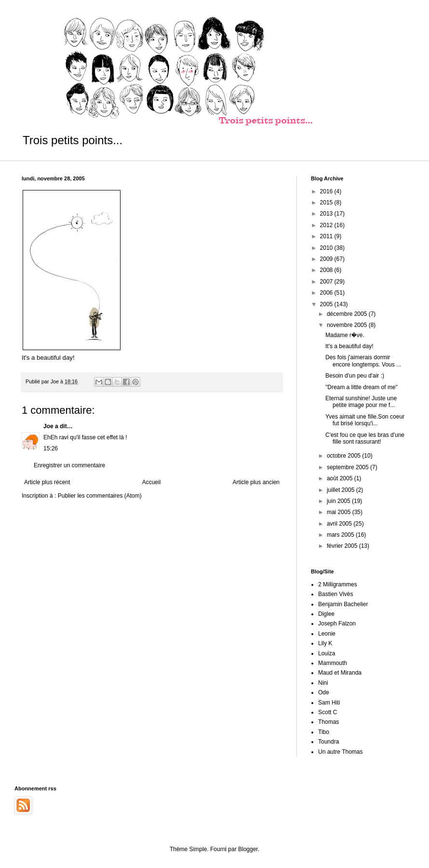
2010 (327, 248)
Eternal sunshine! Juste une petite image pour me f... (361, 402)
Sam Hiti (329, 703)
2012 (327, 225)
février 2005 (343, 546)
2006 (327, 293)
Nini (323, 683)
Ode (324, 692)
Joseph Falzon (337, 624)
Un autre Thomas (341, 752)
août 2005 (341, 478)
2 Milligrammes (338, 584)
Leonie (327, 634)
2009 (327, 259)
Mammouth (333, 663)
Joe (48, 426)
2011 (327, 236)
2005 (327, 304)
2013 (327, 214)
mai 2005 (340, 512)
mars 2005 (341, 535)
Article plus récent (47, 482)
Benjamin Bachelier (343, 604)
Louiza (327, 653)
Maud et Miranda (340, 673)
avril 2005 (340, 524)
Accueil (152, 482)
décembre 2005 (348, 314)
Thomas (328, 722)
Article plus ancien (256, 482)
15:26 (51, 448)
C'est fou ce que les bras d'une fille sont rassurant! (365, 438)
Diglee (326, 614)
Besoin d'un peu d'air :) (355, 376)
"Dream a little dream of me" (362, 387)
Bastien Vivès (336, 594)
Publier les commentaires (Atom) (100, 496)
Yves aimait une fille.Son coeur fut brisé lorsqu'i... (365, 420)
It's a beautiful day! (349, 346)
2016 (327, 191)
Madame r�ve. (345, 335)
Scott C (328, 712)
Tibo (324, 732)
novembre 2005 (348, 325)
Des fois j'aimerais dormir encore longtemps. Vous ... (363, 361)
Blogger (248, 849)
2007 (327, 282)
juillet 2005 (342, 490)
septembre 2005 (349, 467)
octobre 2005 (344, 456)
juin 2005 (339, 501)
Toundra (328, 742)
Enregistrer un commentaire (69, 465)
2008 (327, 270)
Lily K (325, 643)
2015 (327, 203)
